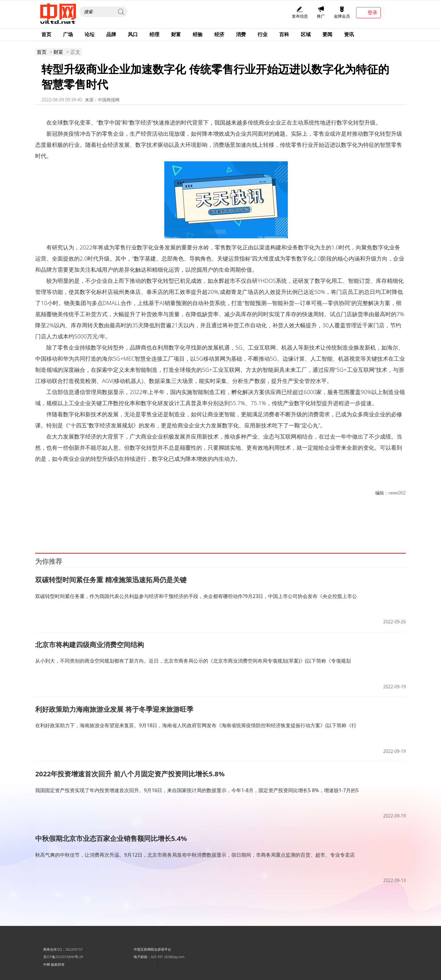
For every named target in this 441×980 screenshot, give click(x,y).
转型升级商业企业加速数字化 (94, 525)
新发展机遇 (60, 525)
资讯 (349, 34)
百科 (284, 34)
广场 (68, 34)
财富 (176, 34)
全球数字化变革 (132, 525)
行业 (262, 34)
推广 (321, 13)
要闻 (327, 34)
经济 (219, 34)
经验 (198, 34)
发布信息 (300, 13)
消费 (241, 34)
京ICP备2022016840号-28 (63, 957)
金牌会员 (342, 13)
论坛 (90, 34)
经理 (154, 34)
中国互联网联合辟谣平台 (152, 949)
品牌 (111, 34)
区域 (306, 34)
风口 (133, 34)
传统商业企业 (158, 525)
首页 (46, 34)
